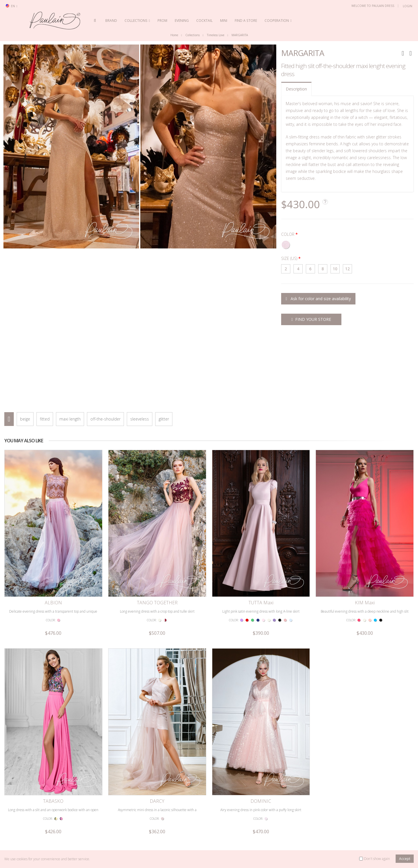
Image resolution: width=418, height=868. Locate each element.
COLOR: (51, 571)
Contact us (16, 826)
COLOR (288, 235)
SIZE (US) (289, 259)
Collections (193, 35)
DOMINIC (261, 704)
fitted (45, 419)
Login (408, 6)
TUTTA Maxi (261, 554)
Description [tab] (296, 89)
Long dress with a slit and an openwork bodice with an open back (53, 715)
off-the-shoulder (105, 419)
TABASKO (53, 704)
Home (174, 35)
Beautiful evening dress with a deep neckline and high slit (365, 563)
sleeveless (140, 419)
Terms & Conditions (108, 826)
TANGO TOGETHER (157, 554)
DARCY (157, 704)
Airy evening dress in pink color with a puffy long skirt (261, 712)
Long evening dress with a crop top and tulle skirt (157, 563)
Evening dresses (270, 834)
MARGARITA (240, 35)
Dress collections (190, 826)
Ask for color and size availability (318, 299)
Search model (19, 834)
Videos (183, 843)
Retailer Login (19, 843)
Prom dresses (268, 826)
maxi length (70, 419)
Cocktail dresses (269, 843)
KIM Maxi (365, 554)
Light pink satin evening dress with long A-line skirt (261, 563)
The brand (186, 834)
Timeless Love (216, 35)
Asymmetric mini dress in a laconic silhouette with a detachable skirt (157, 715)
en (12, 6)
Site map (100, 843)
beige (25, 419)
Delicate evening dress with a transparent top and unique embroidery (53, 565)
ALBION (53, 554)
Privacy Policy (103, 834)
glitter (164, 419)
